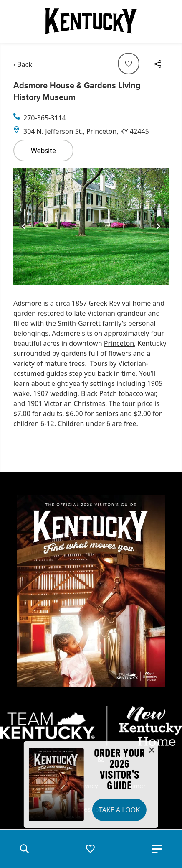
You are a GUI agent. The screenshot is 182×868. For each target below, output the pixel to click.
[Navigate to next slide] (158, 226)
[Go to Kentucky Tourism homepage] (91, 21)
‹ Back (23, 64)
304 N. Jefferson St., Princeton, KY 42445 (86, 131)
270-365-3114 (45, 118)
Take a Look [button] (119, 810)
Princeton (119, 343)
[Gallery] (91, 226)
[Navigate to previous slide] (24, 226)
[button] (24, 849)
